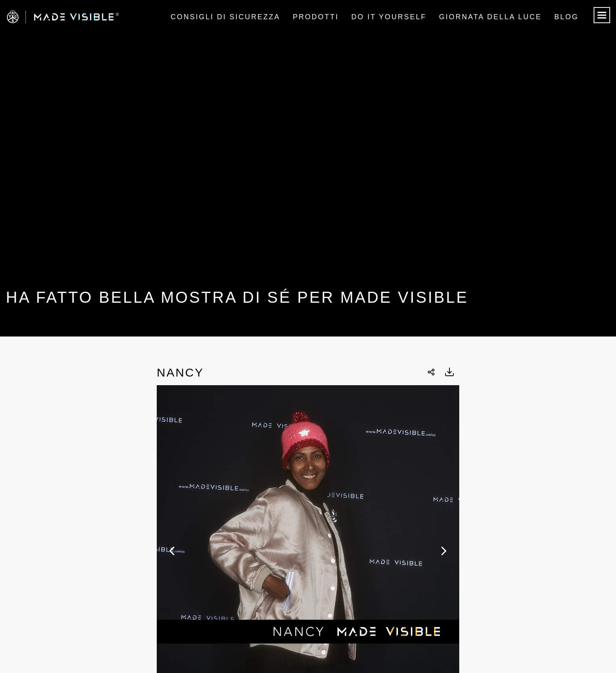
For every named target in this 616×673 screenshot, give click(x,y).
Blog (566, 17)
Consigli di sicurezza (225, 17)
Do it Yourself (389, 17)
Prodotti (316, 17)
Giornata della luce (490, 17)
